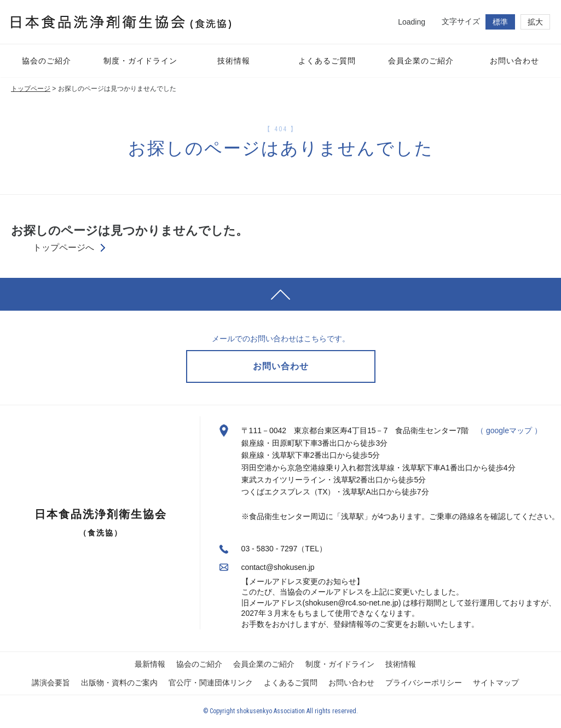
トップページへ (63, 248)
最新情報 (150, 664)
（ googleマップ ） (509, 430)
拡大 (535, 22)
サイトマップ (496, 683)
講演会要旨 (51, 683)
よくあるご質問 (291, 683)
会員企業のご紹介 (264, 664)
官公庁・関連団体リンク (211, 683)
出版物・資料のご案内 (119, 683)
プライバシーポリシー (424, 683)
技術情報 (401, 664)
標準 (500, 22)
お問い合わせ (351, 683)
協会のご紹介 (199, 664)
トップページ (31, 89)
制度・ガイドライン (340, 664)
